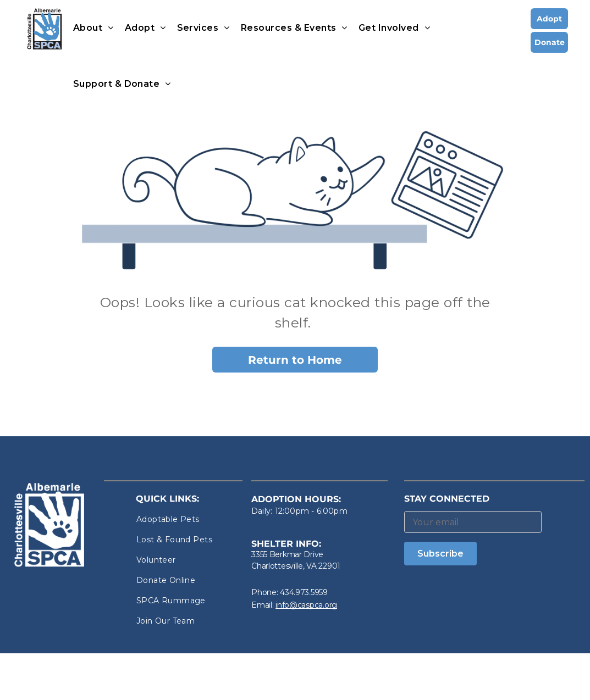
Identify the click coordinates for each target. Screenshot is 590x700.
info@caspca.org (306, 605)
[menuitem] (93, 28)
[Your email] (473, 522)
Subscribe (440, 554)
